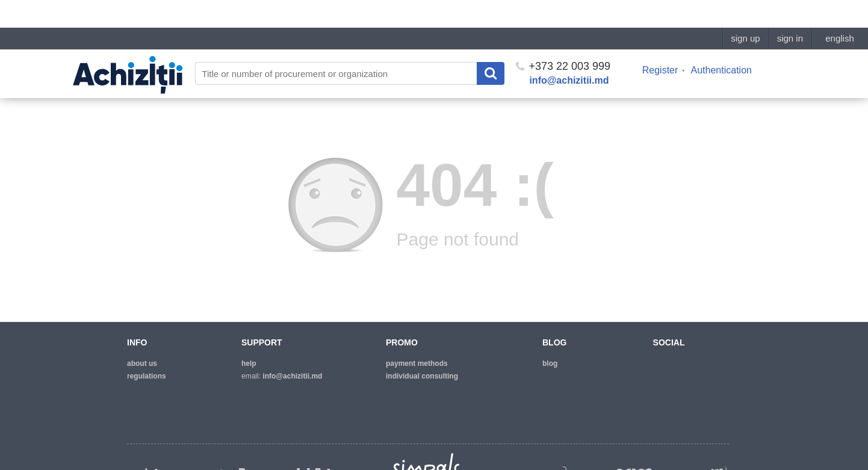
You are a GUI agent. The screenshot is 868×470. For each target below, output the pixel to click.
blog (550, 363)
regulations (147, 376)
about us (142, 363)
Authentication (721, 42)
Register (660, 42)
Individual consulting (422, 376)
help (249, 363)
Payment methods (417, 363)
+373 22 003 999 (563, 39)
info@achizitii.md (569, 53)
